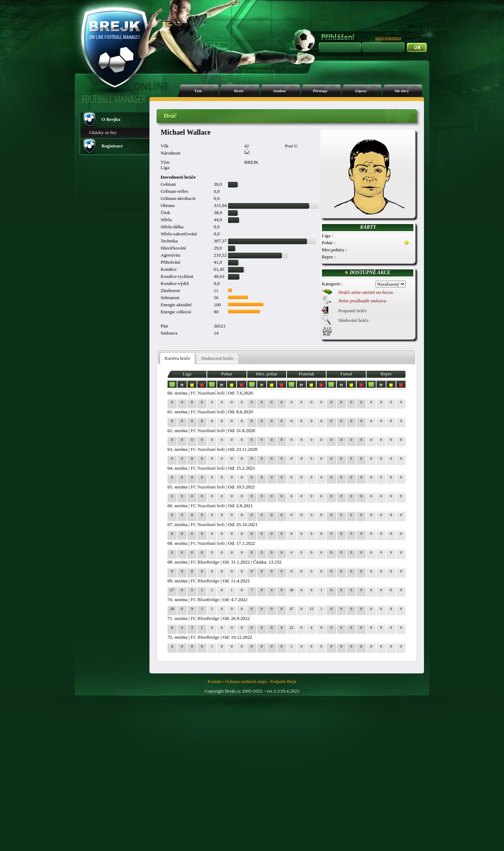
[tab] (178, 358)
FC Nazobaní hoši (208, 393)
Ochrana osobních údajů (246, 682)
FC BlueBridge (205, 562)
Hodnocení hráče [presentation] (217, 358)
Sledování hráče (353, 320)
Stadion (280, 91)
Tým (198, 91)
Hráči (239, 91)
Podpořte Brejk (284, 682)
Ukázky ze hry (103, 132)
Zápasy (361, 91)
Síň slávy (402, 91)
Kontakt (214, 682)
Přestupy (320, 91)
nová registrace (388, 38)
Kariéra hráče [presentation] (177, 358)
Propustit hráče (352, 311)
